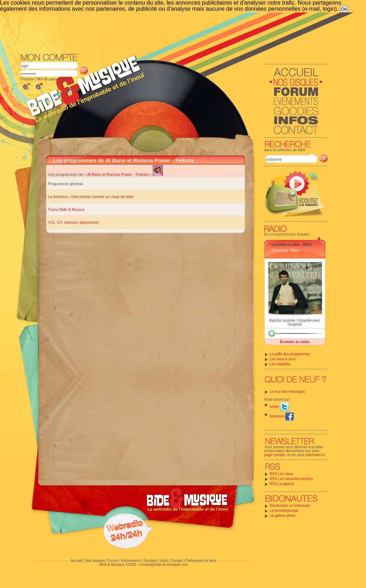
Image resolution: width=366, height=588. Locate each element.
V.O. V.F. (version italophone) (74, 222)
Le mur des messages (287, 392)
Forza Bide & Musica (66, 209)
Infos (164, 561)
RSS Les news (282, 474)
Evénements (131, 561)
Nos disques (95, 561)
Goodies (150, 561)
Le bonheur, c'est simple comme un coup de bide (91, 197)
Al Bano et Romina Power (110, 174)
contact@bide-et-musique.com (164, 565)
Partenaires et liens (201, 561)
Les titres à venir (283, 359)
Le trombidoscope (284, 511)
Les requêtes (280, 364)
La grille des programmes (290, 354)
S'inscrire (27, 79)
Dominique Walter (286, 250)
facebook (282, 416)
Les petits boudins (286, 244)
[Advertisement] (174, 32)
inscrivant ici (315, 455)
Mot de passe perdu (53, 79)
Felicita (142, 174)
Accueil (76, 561)
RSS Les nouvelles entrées (291, 479)
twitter (279, 407)
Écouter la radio (295, 342)
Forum (113, 561)
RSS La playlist (282, 484)
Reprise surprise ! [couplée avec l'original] (295, 322)
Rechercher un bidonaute (290, 506)
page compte (275, 455)
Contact (177, 561)
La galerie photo (283, 516)
